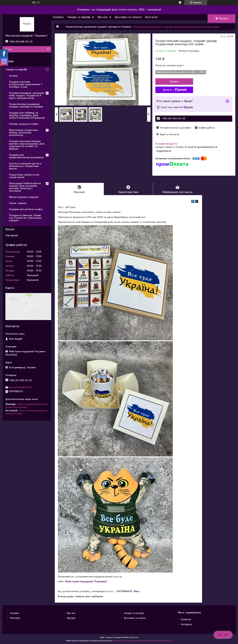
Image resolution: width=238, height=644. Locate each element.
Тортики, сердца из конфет (24, 124)
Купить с (175, 90)
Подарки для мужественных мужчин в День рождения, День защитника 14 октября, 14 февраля (27, 145)
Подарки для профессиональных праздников (26, 156)
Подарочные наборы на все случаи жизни (24, 176)
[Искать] (48, 49)
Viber (137, 591)
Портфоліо (12, 235)
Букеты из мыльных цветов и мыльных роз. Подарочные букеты (25, 166)
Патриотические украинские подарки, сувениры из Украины (98, 27)
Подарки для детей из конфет (26, 209)
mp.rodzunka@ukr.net (20, 387)
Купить (175, 82)
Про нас (103, 17)
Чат (223, 635)
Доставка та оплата (128, 17)
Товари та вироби (79, 17)
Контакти (151, 17)
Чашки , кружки (18, 203)
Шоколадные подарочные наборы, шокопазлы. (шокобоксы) (24, 133)
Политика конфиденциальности (156, 641)
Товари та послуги (134, 613)
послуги (13, 76)
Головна (58, 17)
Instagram (186, 624)
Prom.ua (135, 637)
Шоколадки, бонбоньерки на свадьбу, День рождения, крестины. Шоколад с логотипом (25, 187)
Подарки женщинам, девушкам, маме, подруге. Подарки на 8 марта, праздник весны (27, 95)
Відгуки (10, 229)
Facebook (186, 619)
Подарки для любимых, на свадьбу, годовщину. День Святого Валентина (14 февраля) (27, 115)
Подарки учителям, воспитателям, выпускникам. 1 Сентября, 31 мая (26, 84)
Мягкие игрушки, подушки (24, 197)
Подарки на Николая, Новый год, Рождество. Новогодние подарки (25, 218)
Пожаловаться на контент (126, 641)
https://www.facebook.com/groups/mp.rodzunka (27, 406)
